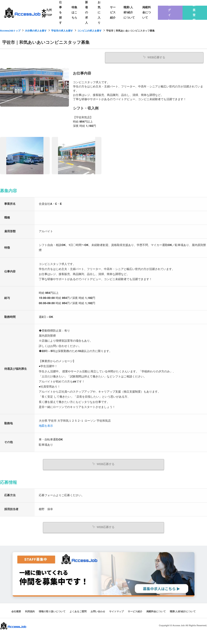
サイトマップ (116, 610)
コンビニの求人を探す (90, 31)
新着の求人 (87, 13)
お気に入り (99, 13)
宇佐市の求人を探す (62, 31)
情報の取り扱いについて (52, 610)
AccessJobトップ (10, 31)
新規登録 (194, 13)
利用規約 (30, 610)
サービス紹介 (113, 13)
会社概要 (16, 610)
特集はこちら (74, 13)
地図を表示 (46, 425)
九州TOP (49, 13)
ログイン (169, 13)
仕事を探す (60, 13)
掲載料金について (147, 13)
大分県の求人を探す (36, 31)
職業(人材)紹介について (129, 13)
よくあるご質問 (78, 610)
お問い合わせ (98, 610)
